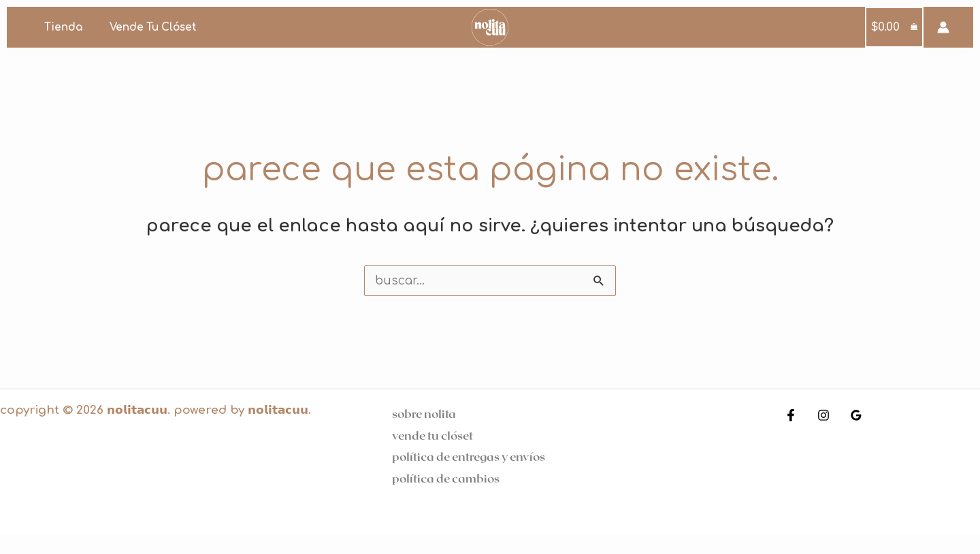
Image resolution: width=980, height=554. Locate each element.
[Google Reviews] (849, 415)
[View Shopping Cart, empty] (895, 27)
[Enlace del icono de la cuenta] (943, 27)
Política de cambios (446, 478)
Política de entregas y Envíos (469, 456)
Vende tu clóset (144, 28)
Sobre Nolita (424, 413)
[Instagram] (820, 415)
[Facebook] (791, 415)
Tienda (60, 28)
